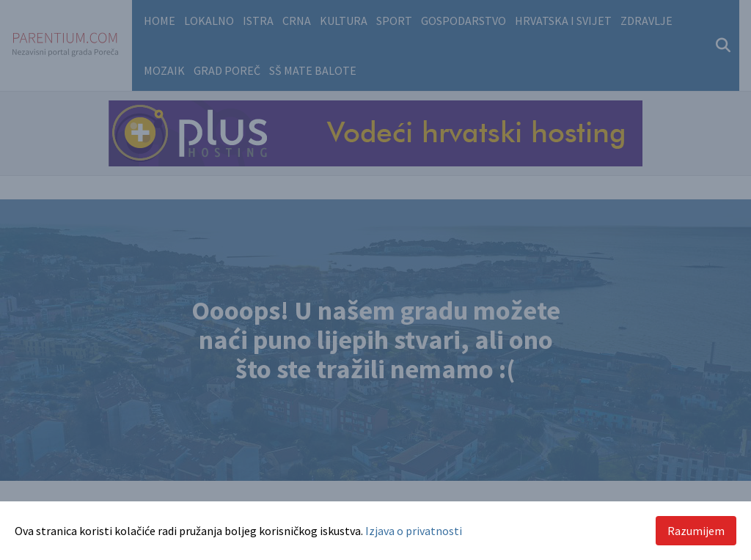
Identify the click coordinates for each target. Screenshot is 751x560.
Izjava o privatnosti (414, 531)
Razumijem (696, 531)
